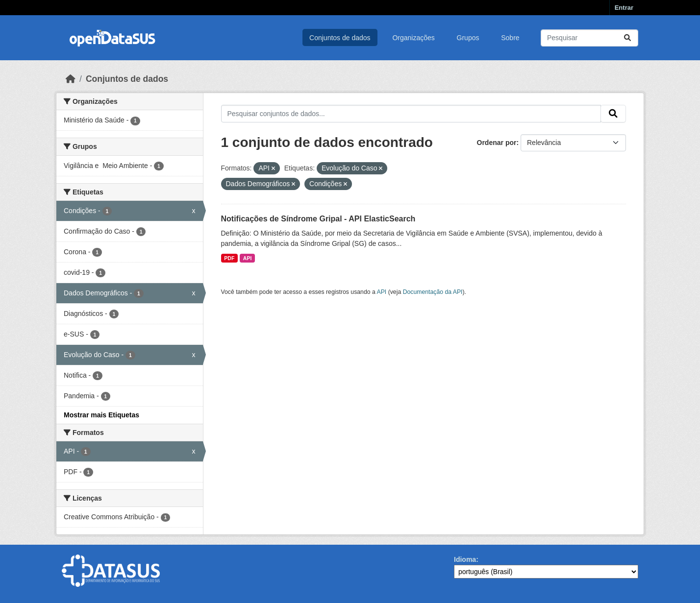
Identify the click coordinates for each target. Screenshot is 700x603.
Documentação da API (433, 292)
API (248, 258)
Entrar (624, 8)
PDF (229, 258)
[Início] (71, 79)
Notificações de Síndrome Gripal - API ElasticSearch (318, 219)
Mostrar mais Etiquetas (101, 415)
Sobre (510, 38)
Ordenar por (497, 143)
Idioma (465, 559)
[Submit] (627, 38)
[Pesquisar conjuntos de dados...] (589, 38)
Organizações (413, 38)
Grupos (468, 38)
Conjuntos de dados (340, 38)
